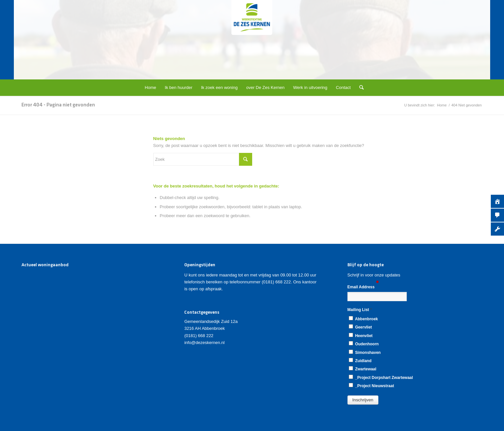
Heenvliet (361, 335)
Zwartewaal (363, 369)
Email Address (363, 287)
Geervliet (360, 327)
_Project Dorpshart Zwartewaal (381, 377)
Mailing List (360, 310)
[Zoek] (359, 88)
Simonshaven (365, 352)
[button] (363, 400)
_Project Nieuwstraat (371, 386)
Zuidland (360, 360)
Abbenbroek (363, 319)
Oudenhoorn (364, 344)
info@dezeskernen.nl (204, 343)
